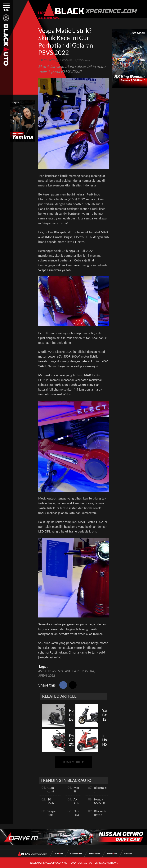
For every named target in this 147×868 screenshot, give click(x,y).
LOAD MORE (73, 762)
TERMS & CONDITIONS (106, 863)
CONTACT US (85, 863)
